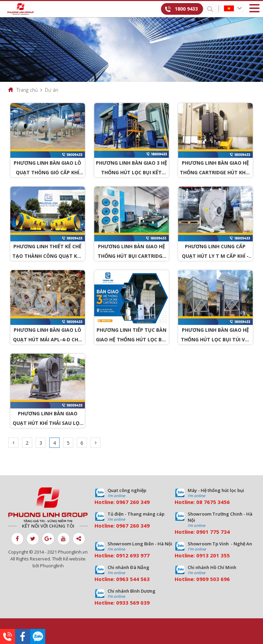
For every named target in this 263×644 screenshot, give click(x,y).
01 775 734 (216, 532)
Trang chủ (27, 90)
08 (199, 502)
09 (199, 532)
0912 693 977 (133, 555)
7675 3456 (217, 502)
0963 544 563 (133, 579)
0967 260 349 (133, 502)
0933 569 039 (133, 603)
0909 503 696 (213, 579)
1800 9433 (186, 9)
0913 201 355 (213, 555)
